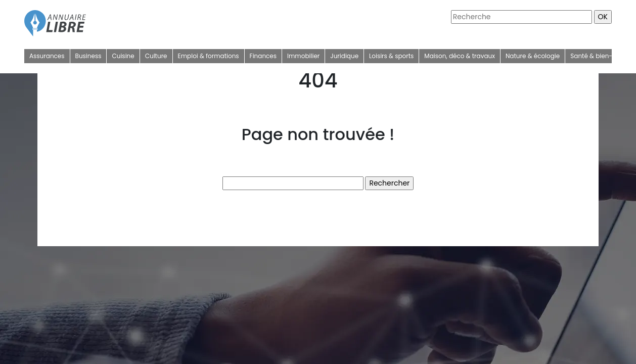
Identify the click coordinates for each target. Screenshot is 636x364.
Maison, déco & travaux (460, 56)
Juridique (344, 56)
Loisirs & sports (391, 56)
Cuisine (123, 56)
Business (88, 56)
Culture (156, 56)
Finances (263, 56)
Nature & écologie (533, 56)
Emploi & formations (209, 56)
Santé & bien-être (597, 56)
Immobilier (303, 56)
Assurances (47, 56)
